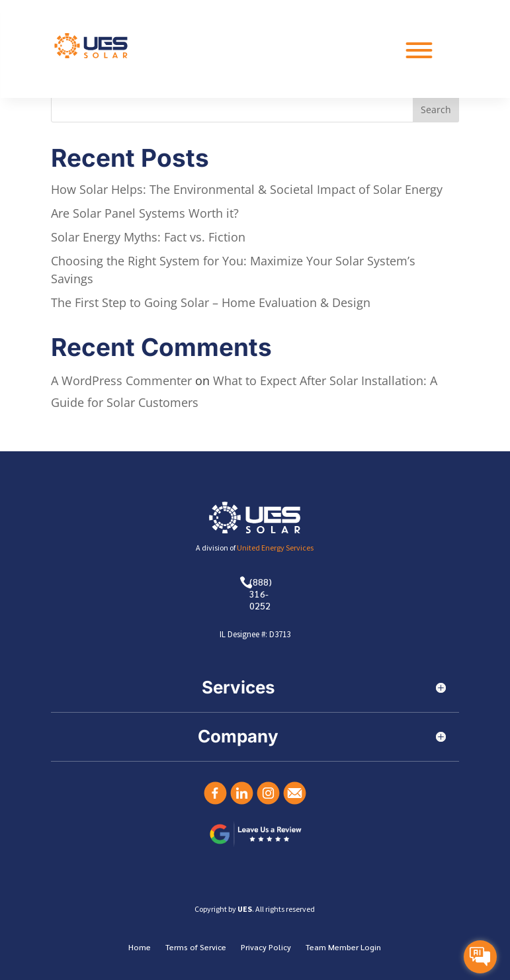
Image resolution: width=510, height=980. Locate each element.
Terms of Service (196, 947)
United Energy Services (275, 548)
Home (140, 947)
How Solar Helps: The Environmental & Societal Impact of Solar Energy (247, 189)
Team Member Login (343, 947)
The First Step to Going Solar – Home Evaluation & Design (211, 302)
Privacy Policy (266, 947)
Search (436, 110)
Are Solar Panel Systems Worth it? (145, 213)
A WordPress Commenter (121, 380)
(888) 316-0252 (261, 594)
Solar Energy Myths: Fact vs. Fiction (148, 237)
